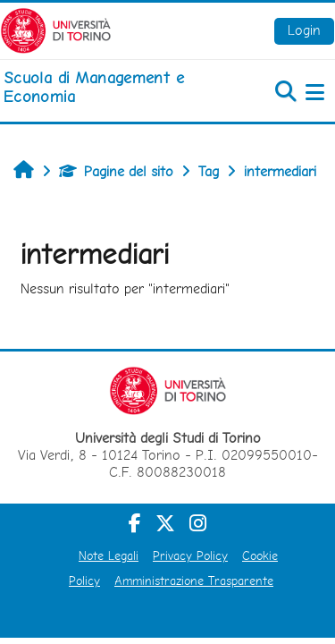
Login (304, 30)
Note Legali (109, 555)
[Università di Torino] (56, 29)
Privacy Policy (190, 555)
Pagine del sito (116, 171)
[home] (112, 87)
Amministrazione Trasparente (194, 580)
